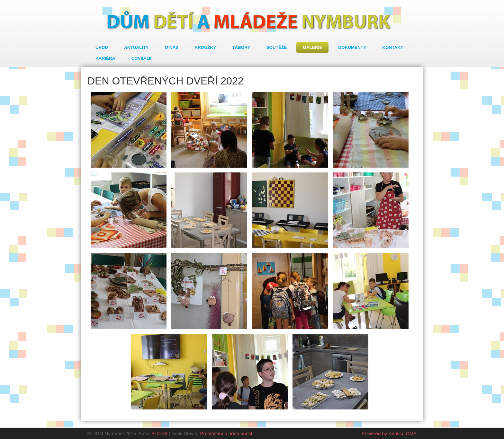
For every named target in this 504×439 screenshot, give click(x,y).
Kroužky (205, 47)
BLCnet (159, 433)
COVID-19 (141, 58)
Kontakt (393, 47)
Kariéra (105, 58)
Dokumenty (352, 47)
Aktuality (136, 47)
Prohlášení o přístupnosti (227, 433)
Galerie (312, 47)
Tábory (241, 47)
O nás (172, 47)
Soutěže (277, 47)
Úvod (102, 47)
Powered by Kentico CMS (389, 433)
